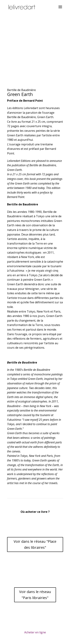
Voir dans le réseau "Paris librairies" (35, 595)
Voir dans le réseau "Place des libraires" (35, 544)
